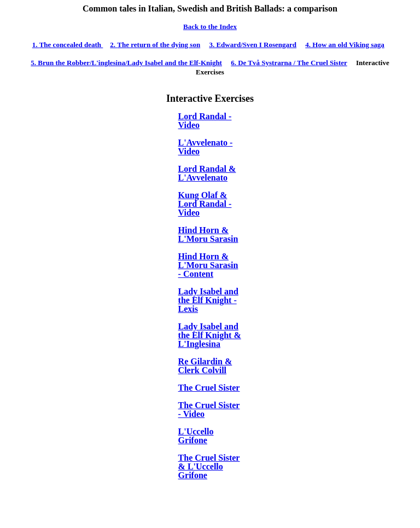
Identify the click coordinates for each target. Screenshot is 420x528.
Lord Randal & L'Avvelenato (207, 173)
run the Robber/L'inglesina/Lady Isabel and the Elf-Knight (126, 63)
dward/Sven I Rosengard (253, 45)
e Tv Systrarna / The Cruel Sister (289, 63)
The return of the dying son (155, 45)
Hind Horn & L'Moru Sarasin (208, 234)
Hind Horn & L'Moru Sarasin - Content (208, 265)
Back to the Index (210, 27)
